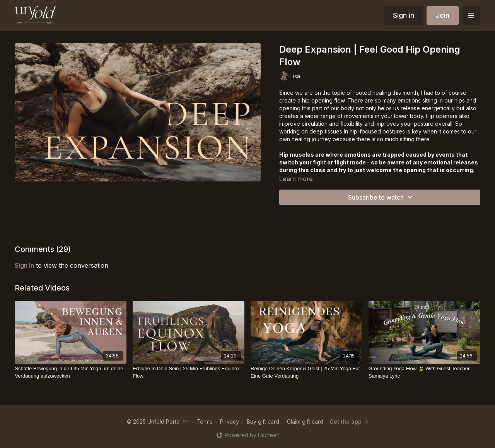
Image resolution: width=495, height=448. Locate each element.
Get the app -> (349, 421)
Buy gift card (263, 421)
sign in (24, 265)
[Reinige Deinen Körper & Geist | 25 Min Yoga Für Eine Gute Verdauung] (306, 372)
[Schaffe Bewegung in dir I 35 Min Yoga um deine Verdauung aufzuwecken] (71, 372)
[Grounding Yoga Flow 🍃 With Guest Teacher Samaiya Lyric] (424, 372)
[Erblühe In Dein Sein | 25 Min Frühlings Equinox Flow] (189, 372)
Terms (204, 421)
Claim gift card (305, 421)
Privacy (230, 421)
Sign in (404, 15)
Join (443, 15)
